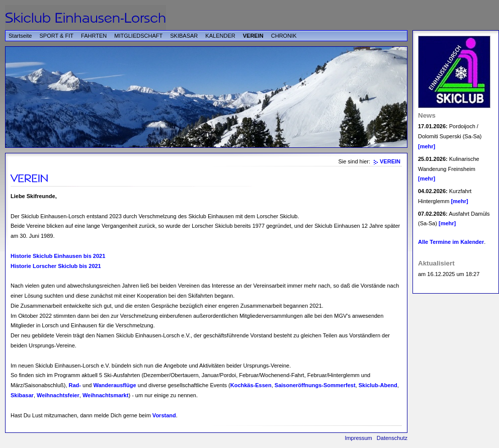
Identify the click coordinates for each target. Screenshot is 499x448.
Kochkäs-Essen (251, 385)
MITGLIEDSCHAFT (138, 36)
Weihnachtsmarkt (106, 395)
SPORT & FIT (57, 36)
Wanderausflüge (114, 385)
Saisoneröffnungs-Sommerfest (315, 385)
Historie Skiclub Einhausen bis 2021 (58, 256)
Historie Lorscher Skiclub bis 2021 (56, 266)
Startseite (20, 36)
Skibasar (22, 395)
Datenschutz (392, 438)
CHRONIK (284, 36)
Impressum (358, 438)
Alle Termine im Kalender (451, 242)
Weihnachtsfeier (58, 395)
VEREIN (253, 36)
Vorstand (164, 415)
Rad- (75, 385)
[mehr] (427, 146)
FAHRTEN (94, 36)
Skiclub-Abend (378, 385)
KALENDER (220, 36)
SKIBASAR (184, 36)
